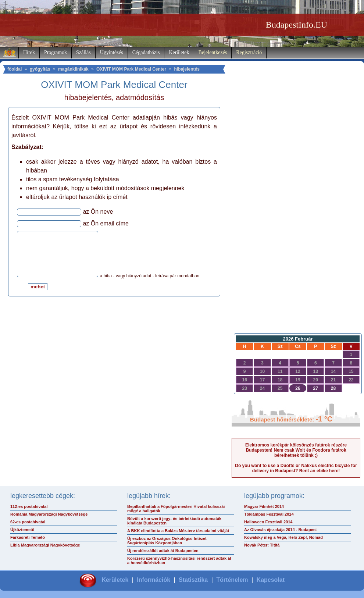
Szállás (83, 52)
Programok (56, 52)
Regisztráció (249, 52)
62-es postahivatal (28, 522)
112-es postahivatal (29, 506)
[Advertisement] (296, 212)
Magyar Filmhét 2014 (264, 506)
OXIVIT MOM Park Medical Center (131, 69)
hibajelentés (187, 69)
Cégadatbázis (146, 52)
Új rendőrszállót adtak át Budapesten (163, 551)
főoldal (15, 69)
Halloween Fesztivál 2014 (268, 522)
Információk (154, 580)
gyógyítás (40, 69)
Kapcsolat (271, 580)
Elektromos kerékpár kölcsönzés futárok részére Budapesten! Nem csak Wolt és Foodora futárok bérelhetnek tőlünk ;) (296, 450)
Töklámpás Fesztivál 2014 (269, 514)
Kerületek (179, 52)
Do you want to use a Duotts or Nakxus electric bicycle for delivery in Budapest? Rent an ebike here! (296, 468)
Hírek (29, 52)
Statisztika (193, 580)
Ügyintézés (112, 52)
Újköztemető (22, 530)
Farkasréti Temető (28, 537)
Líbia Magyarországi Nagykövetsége (45, 545)
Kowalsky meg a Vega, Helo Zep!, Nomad (283, 537)
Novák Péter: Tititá (262, 545)
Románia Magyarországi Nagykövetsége (49, 514)
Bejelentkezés (213, 52)
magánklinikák (73, 69)
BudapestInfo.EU (297, 25)
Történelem (232, 580)
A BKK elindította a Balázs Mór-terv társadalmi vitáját (178, 531)
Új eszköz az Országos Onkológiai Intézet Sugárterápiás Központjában (167, 541)
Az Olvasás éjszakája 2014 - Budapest (281, 530)
